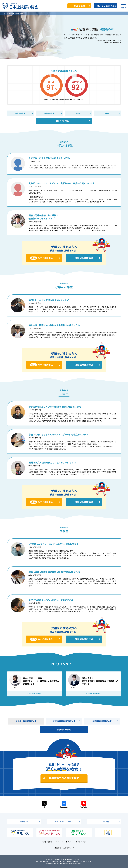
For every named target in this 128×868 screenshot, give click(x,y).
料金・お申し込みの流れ (64, 822)
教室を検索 (79, 6)
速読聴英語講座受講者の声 (64, 721)
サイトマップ (81, 842)
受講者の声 (24, 822)
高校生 (107, 113)
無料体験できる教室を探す (64, 778)
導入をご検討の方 (105, 6)
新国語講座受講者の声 (102, 721)
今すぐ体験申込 (41, 258)
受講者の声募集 (64, 730)
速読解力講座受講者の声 (26, 721)
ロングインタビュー (64, 121)
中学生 (78, 113)
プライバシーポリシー (64, 842)
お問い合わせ (47, 842)
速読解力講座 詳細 (84, 258)
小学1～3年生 (20, 113)
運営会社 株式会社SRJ (63, 848)
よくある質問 (104, 822)
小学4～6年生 (49, 113)
